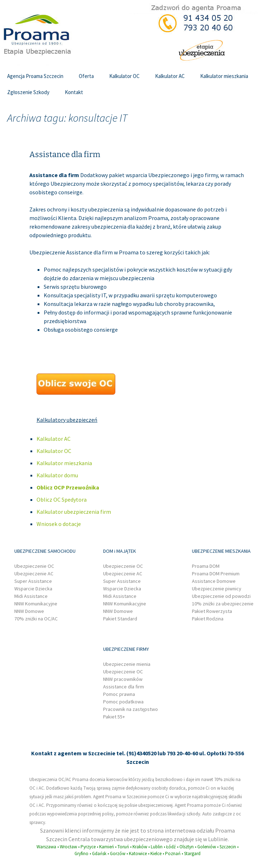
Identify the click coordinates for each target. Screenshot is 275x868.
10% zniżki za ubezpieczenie (223, 604)
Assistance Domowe (214, 581)
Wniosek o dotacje (59, 524)
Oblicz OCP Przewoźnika (68, 487)
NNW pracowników (123, 679)
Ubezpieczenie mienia (127, 664)
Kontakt (74, 92)
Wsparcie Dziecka (33, 589)
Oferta (86, 76)
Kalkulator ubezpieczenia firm (74, 512)
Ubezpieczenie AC (34, 574)
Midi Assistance (31, 596)
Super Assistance (33, 581)
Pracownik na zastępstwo (131, 709)
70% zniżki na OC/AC (36, 619)
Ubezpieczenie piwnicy (217, 589)
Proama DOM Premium (216, 574)
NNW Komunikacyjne (36, 604)
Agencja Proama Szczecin (35, 76)
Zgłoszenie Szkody (28, 92)
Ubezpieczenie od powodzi (221, 596)
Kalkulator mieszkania (224, 76)
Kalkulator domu (57, 475)
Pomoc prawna (119, 694)
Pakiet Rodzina (208, 619)
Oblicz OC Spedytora (62, 499)
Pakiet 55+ (114, 717)
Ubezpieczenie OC (34, 566)
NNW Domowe (29, 611)
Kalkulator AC (170, 76)
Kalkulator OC (124, 76)
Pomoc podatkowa (123, 702)
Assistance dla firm (65, 154)
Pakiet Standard (120, 619)
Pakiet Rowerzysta (212, 611)
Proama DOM (206, 566)
